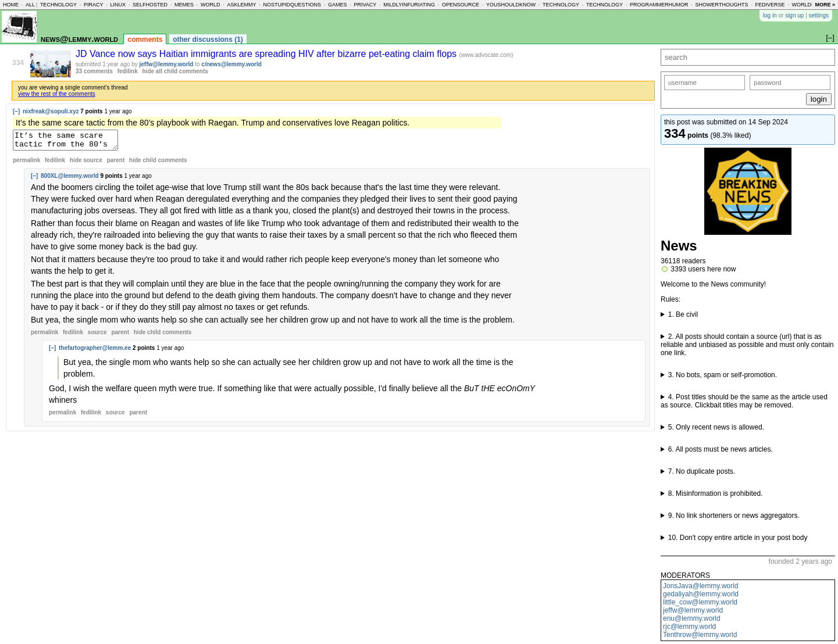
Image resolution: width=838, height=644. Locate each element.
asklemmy (241, 5)
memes (184, 5)
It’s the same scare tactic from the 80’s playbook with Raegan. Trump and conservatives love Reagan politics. (71, 142)
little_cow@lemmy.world (700, 602)
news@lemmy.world (79, 39)
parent (116, 164)
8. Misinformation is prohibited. (716, 493)
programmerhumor (659, 5)
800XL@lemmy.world (70, 179)
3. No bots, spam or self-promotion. (723, 375)
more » (825, 5)
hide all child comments (175, 71)
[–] (16, 111)
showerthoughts (722, 5)
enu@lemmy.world (692, 618)
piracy (94, 5)
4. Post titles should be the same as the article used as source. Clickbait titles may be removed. (744, 401)
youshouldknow (511, 5)
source (97, 336)
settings (819, 15)
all (30, 5)
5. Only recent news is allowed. (716, 427)
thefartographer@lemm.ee (95, 351)
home (11, 5)
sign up (794, 15)
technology (58, 5)
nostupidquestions (292, 5)
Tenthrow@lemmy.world (700, 635)
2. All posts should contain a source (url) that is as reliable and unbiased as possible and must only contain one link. (747, 345)
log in (770, 15)
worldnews (809, 5)
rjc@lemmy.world (689, 627)
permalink (26, 164)
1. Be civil (683, 314)
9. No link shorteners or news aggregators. (734, 516)
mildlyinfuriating (409, 5)
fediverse (770, 5)
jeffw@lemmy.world (693, 610)
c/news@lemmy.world (231, 64)
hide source (86, 164)
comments (145, 40)
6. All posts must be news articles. (721, 449)
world (211, 5)
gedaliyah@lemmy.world (701, 594)
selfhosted (150, 5)
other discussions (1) (208, 40)
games (338, 5)
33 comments (94, 71)
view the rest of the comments (57, 94)
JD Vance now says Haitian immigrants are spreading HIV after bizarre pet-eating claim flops (268, 54)
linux (118, 5)
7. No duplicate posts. (702, 471)
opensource (461, 5)
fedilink (128, 71)
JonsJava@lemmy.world (700, 586)
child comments (158, 164)
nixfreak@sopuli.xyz (51, 111)
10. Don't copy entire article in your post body (738, 538)
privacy (365, 5)
